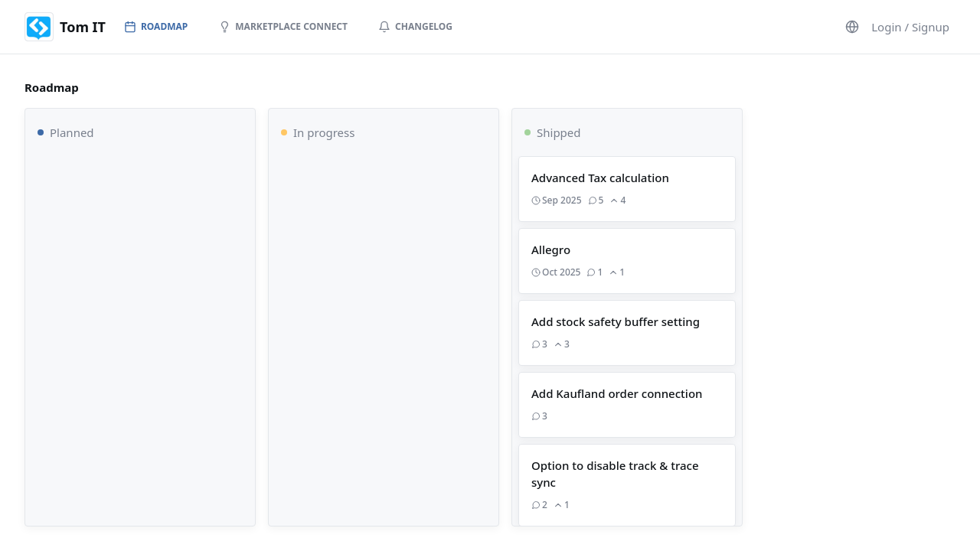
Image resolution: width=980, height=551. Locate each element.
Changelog (415, 26)
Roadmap (156, 26)
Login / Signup (910, 27)
